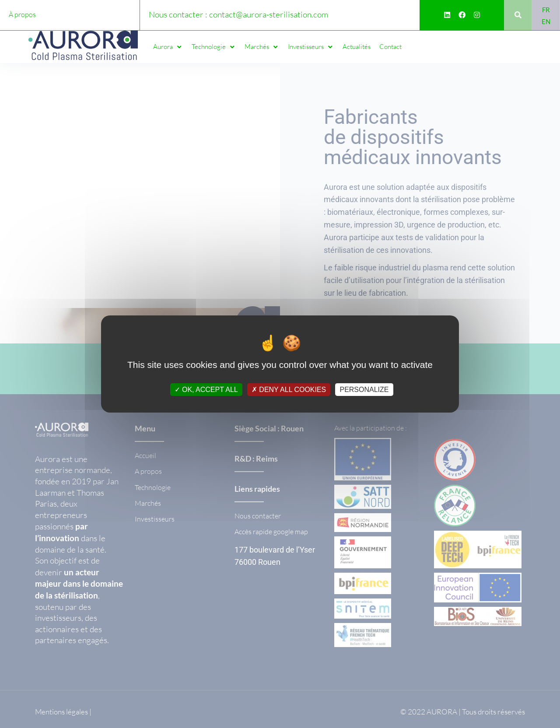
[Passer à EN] (546, 21)
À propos (22, 14)
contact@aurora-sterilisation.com (269, 14)
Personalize (364, 390)
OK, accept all (206, 390)
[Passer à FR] (546, 9)
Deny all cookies (289, 390)
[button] (168, 47)
